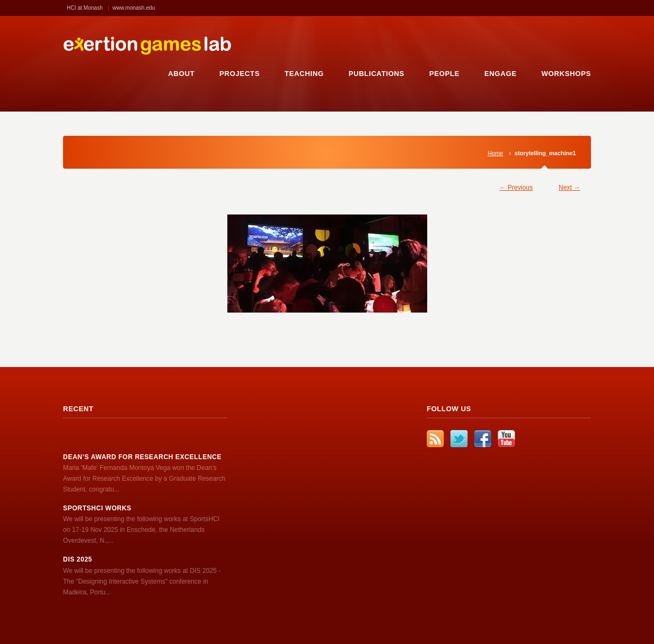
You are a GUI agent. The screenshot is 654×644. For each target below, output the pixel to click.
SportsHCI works (97, 508)
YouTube (506, 439)
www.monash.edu (134, 8)
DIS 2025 (78, 559)
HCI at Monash (85, 8)
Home (495, 153)
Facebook (483, 439)
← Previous (516, 188)
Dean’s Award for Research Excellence (142, 457)
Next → (569, 188)
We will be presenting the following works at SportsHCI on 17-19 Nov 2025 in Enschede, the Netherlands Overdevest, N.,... (141, 530)
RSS (435, 439)
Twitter (459, 439)
